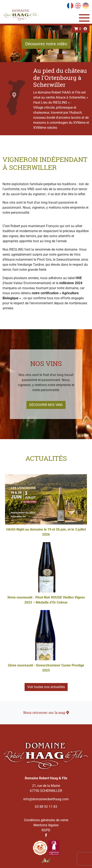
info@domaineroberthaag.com (46, 799)
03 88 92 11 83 (46, 807)
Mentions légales (46, 825)
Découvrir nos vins (46, 405)
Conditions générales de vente (46, 820)
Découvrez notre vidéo (46, 44)
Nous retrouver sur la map (46, 712)
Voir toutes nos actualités (46, 687)
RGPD (46, 830)
